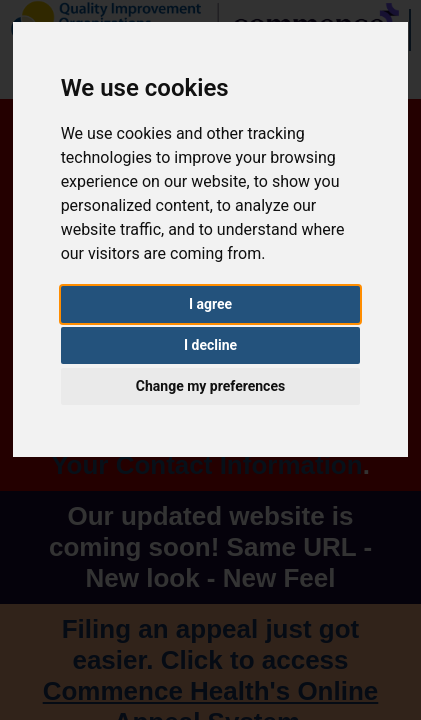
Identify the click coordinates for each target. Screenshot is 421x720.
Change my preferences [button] (210, 386)
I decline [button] (210, 345)
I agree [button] (210, 304)
